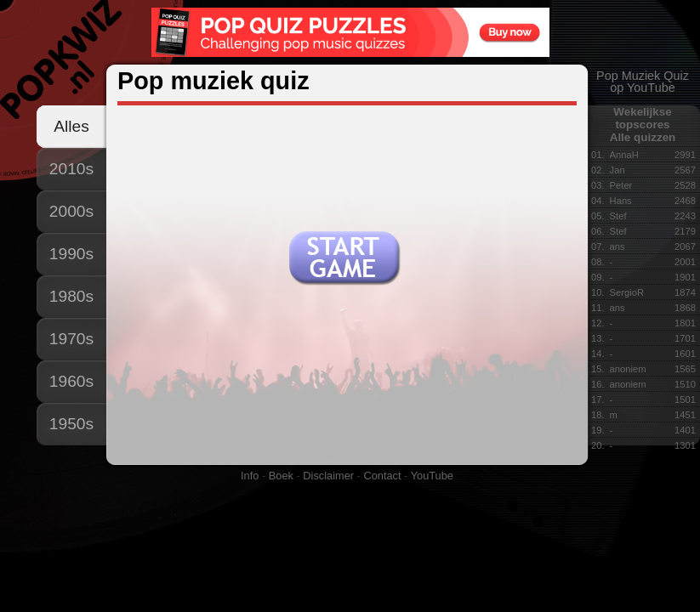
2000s (71, 211)
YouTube (432, 476)
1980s (71, 296)
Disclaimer (328, 476)
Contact (382, 476)
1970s (71, 339)
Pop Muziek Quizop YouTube (643, 82)
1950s (71, 424)
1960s (71, 381)
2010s (71, 169)
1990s (71, 254)
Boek (281, 476)
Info (250, 476)
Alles (71, 126)
